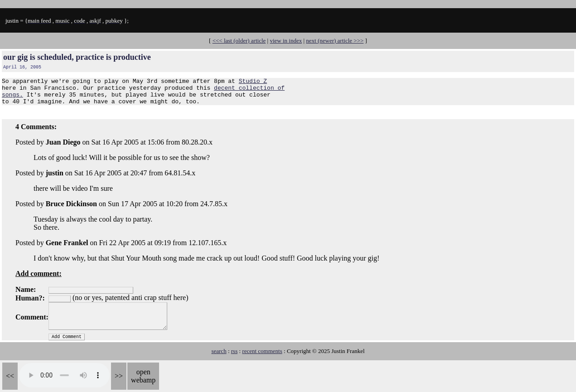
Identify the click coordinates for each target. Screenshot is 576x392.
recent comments (262, 356)
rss (234, 356)
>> (119, 376)
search (219, 356)
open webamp (143, 376)
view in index (286, 41)
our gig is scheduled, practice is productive (77, 57)
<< (10, 376)
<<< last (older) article (239, 41)
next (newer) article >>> (335, 41)
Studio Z (253, 82)
